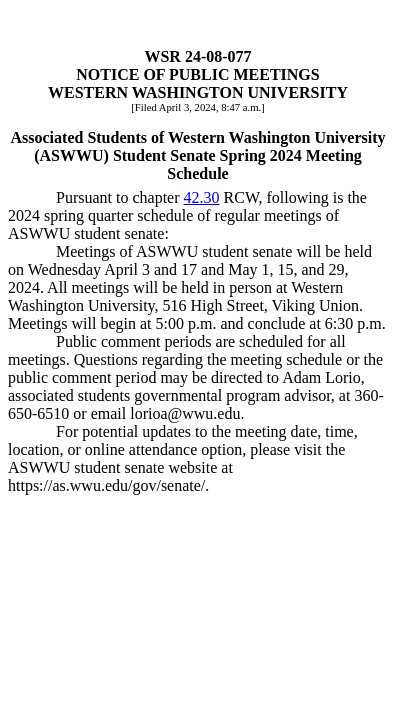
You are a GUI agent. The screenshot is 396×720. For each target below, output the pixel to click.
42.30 (202, 197)
